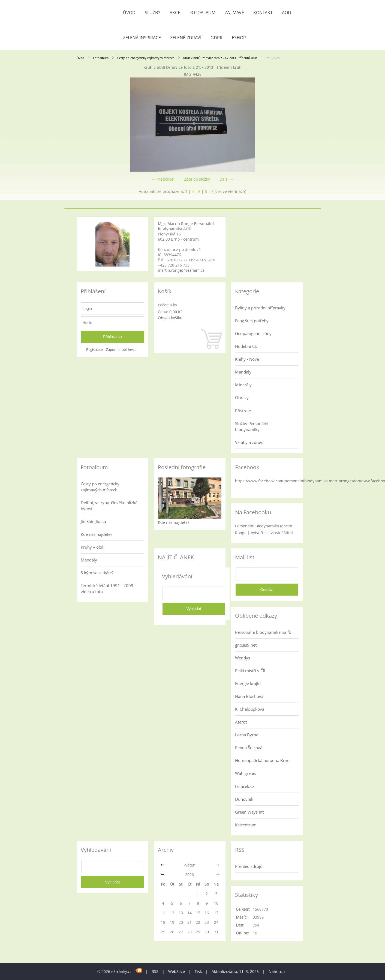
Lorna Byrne (247, 735)
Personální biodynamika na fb (263, 632)
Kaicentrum (246, 825)
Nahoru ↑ (277, 971)
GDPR (216, 38)
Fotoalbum (202, 13)
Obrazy (242, 398)
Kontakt (263, 13)
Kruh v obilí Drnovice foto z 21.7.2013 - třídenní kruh (220, 58)
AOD (287, 13)
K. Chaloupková (250, 709)
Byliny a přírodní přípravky (260, 308)
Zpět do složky (197, 179)
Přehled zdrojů (249, 866)
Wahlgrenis (246, 773)
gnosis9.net (246, 645)
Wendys (243, 658)
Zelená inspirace (142, 38)
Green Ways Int (249, 812)
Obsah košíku (170, 318)
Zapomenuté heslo (121, 350)
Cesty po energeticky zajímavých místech (146, 58)
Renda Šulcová (249, 748)
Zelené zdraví (186, 38)
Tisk (198, 971)
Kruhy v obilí (93, 547)
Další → (226, 179)
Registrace (94, 350)
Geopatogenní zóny (253, 333)
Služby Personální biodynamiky (252, 426)
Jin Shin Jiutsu (93, 521)
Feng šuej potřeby (252, 321)
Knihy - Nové (247, 359)
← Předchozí (163, 179)
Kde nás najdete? (96, 534)
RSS (155, 971)
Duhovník (244, 799)
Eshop (239, 38)
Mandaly (243, 372)
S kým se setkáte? (97, 573)
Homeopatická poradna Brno (262, 760)
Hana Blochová (249, 696)
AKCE (175, 13)
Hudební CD (246, 346)
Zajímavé (234, 13)
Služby (153, 13)
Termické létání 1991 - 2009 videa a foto (107, 588)
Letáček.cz (245, 786)
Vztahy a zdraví (249, 442)
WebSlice (177, 971)
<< (163, 865)
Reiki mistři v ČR (250, 671)
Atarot (241, 722)
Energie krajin (248, 683)
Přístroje (243, 411)
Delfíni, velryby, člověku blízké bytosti (109, 506)
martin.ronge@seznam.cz (181, 270)
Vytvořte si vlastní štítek (272, 533)
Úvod (129, 13)
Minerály (243, 385)
